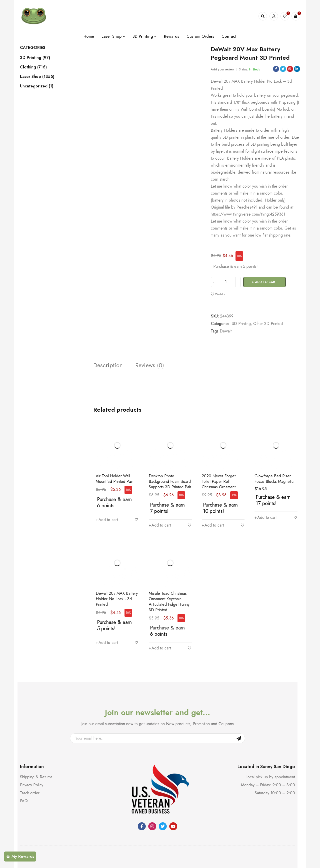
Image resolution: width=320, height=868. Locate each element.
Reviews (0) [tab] (150, 365)
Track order (30, 793)
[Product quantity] (226, 282)
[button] (107, 520)
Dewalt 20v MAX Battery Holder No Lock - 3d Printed (117, 599)
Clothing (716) (33, 67)
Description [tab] (108, 365)
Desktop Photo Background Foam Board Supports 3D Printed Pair (170, 481)
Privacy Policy (32, 785)
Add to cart (266, 282)
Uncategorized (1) (37, 86)
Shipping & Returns (36, 777)
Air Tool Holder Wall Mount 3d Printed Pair (114, 479)
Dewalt (226, 331)
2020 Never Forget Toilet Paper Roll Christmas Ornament (219, 481)
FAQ (24, 801)
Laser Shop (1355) (37, 77)
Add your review (222, 69)
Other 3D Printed (268, 324)
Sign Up (239, 739)
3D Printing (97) (35, 58)
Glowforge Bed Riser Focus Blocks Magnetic (274, 479)
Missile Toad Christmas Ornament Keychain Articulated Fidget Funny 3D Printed (169, 602)
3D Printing (241, 324)
